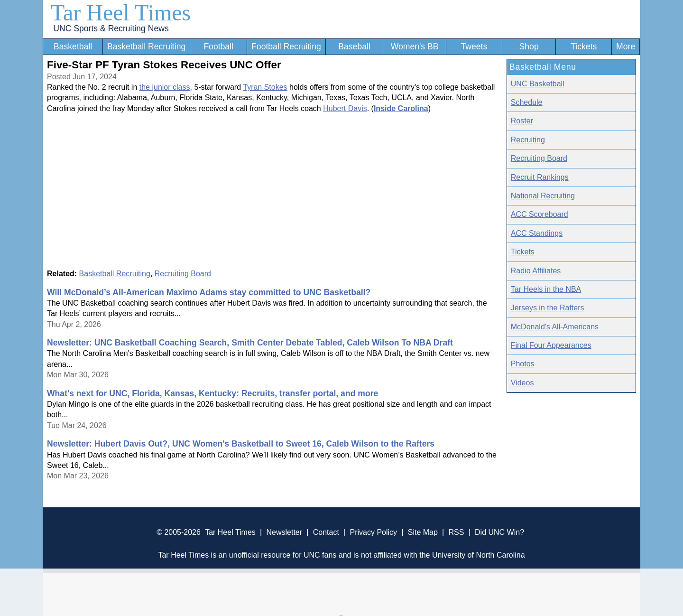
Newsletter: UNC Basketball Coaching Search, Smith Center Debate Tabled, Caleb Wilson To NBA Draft (250, 343)
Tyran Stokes (265, 87)
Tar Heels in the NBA (546, 289)
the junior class (165, 87)
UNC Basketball (538, 84)
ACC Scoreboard (540, 214)
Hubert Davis (345, 108)
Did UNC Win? (499, 532)
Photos (523, 364)
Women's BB (415, 47)
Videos (522, 383)
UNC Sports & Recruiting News (111, 28)
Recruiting (528, 140)
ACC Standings (537, 233)
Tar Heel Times (121, 13)
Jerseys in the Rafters (548, 308)
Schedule (527, 102)
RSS (456, 532)
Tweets (474, 47)
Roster (522, 121)
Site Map (423, 532)
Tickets (584, 47)
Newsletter (284, 532)
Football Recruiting (286, 47)
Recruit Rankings (540, 177)
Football (218, 47)
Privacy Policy (373, 532)
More (626, 47)
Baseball (354, 47)
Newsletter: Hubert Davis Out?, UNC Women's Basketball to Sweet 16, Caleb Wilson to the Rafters (241, 444)
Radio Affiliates (536, 271)
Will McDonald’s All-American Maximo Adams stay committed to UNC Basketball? (209, 292)
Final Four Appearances (551, 345)
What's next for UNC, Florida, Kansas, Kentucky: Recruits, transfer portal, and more (212, 393)
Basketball (73, 47)
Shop (529, 47)
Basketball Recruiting (146, 47)
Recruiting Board (183, 274)
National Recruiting (543, 196)
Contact (326, 532)
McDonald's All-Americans (555, 327)
